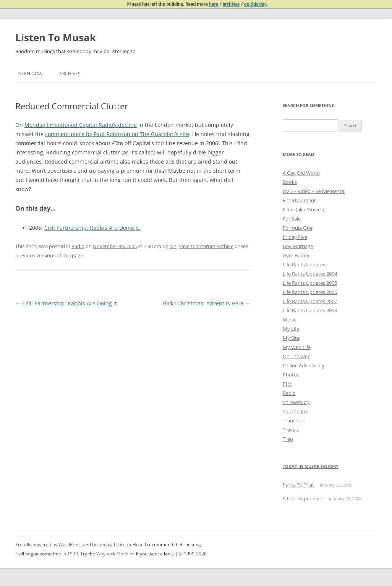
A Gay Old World (301, 173)
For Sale (292, 219)
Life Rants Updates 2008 (310, 310)
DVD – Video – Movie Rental (314, 191)
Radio (78, 246)
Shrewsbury (296, 402)
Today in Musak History (311, 466)
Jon (173, 246)
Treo (288, 439)
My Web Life (297, 347)
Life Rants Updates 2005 (310, 283)
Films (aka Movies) (304, 209)
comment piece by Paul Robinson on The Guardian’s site (117, 134)
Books (290, 182)
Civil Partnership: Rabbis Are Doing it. (92, 228)
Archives (70, 74)
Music (289, 320)
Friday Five (295, 237)
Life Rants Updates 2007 (310, 301)
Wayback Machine (116, 554)
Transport (294, 420)
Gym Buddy (296, 255)
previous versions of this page (49, 255)
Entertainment (299, 200)
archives (231, 4)
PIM (287, 384)
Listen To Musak (56, 37)
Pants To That (298, 485)
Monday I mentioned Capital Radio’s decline (81, 125)
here (214, 4)
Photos (291, 375)
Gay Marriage (298, 246)
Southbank (295, 411)
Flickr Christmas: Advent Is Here (207, 303)
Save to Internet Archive (206, 246)
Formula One (298, 228)
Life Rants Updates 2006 (310, 292)
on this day (255, 4)
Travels (291, 430)
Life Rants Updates (304, 265)
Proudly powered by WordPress (49, 545)
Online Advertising (304, 365)
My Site (291, 338)
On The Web (297, 356)
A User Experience (303, 498)
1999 (73, 554)
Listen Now (29, 74)
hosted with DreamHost (117, 545)
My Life (291, 329)
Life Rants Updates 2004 (310, 274)
